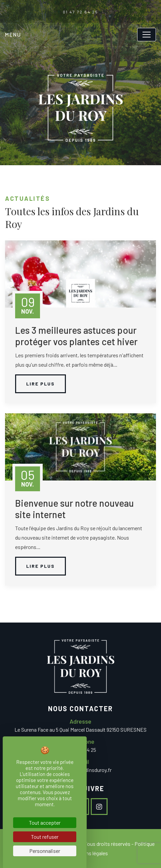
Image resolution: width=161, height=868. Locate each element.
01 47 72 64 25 (81, 12)
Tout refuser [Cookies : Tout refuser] (45, 837)
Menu (13, 34)
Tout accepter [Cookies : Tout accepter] (45, 823)
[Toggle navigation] (147, 35)
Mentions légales (89, 853)
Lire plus (41, 384)
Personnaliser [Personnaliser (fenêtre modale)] (45, 851)
